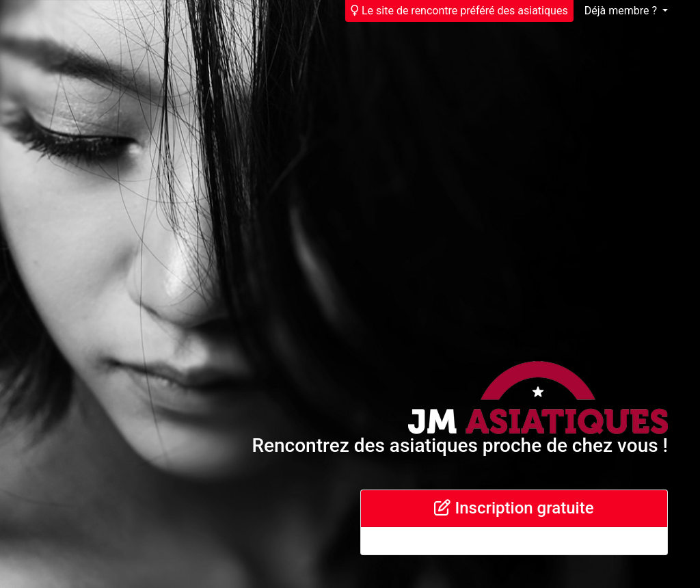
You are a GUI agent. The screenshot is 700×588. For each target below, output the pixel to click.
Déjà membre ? (622, 11)
